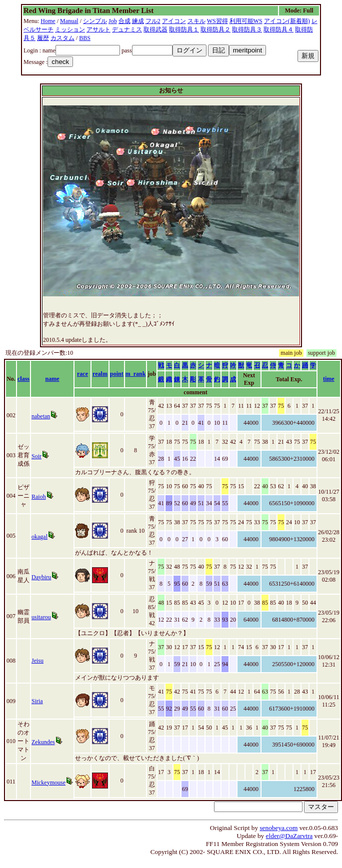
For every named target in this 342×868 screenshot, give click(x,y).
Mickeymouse (48, 783)
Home (48, 21)
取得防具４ (278, 29)
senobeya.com (278, 828)
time (329, 379)
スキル (196, 21)
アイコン (174, 21)
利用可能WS (246, 21)
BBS (85, 38)
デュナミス (127, 29)
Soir (36, 456)
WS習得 (217, 21)
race (82, 374)
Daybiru (41, 577)
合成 (124, 21)
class (23, 379)
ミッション (70, 29)
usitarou (41, 617)
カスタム (62, 38)
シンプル (95, 21)
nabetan (41, 416)
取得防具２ (215, 29)
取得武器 (155, 29)
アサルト (98, 29)
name (52, 379)
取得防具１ (184, 29)
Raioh (39, 497)
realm (100, 374)
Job (113, 21)
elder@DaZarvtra (289, 836)
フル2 (153, 21)
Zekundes (43, 742)
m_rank (136, 374)
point (117, 374)
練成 (138, 21)
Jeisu (37, 661)
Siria (37, 701)
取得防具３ (247, 29)
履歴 (43, 38)
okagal (39, 537)
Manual (69, 21)
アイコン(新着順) (287, 21)
